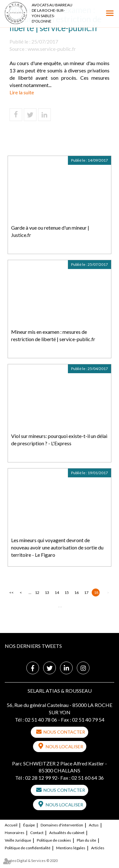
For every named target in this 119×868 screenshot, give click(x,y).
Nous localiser (64, 747)
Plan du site (86, 840)
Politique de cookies (54, 840)
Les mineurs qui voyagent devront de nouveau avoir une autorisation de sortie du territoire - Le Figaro (57, 547)
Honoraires (15, 833)
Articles (98, 848)
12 (37, 592)
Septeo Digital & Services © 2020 (31, 861)
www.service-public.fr (52, 49)
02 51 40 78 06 (41, 720)
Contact (37, 833)
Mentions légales (71, 848)
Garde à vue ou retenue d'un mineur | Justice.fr (50, 231)
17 (86, 592)
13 (47, 592)
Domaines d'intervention (62, 825)
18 (96, 592)
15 (67, 592)
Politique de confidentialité (28, 848)
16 (76, 592)
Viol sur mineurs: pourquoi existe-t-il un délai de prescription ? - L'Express (59, 440)
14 (57, 592)
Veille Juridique (18, 840)
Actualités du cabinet (67, 833)
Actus (94, 825)
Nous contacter (64, 732)
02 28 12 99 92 (41, 778)
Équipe (29, 825)
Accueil (11, 825)
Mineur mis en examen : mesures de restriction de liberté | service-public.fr (53, 335)
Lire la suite (22, 92)
